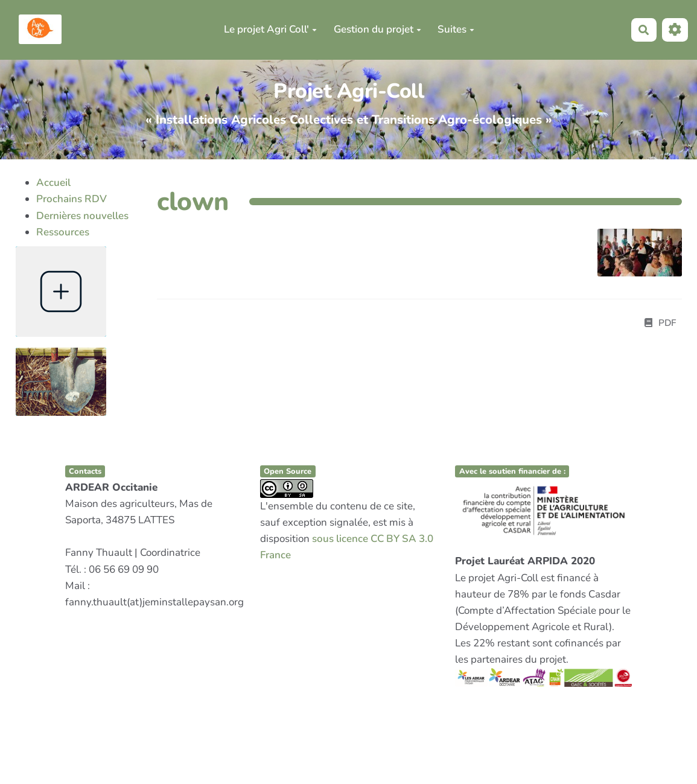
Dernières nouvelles (82, 216)
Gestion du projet (377, 29)
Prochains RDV (72, 199)
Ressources (63, 232)
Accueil (53, 183)
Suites (456, 29)
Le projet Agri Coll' (270, 29)
